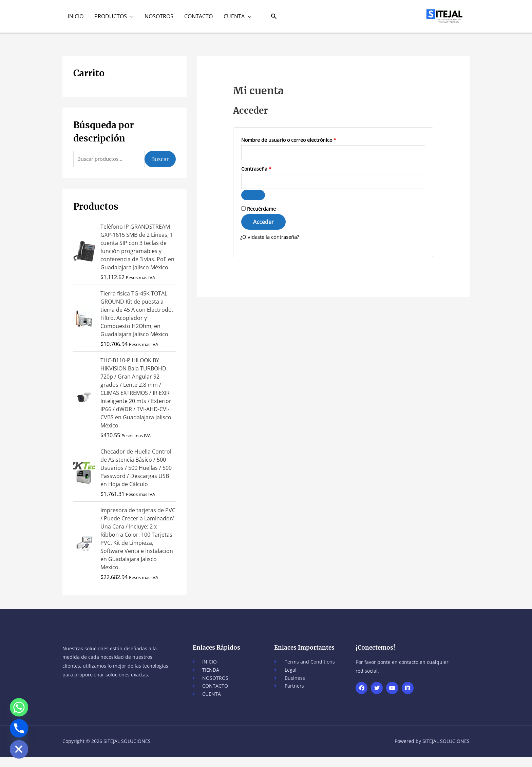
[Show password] (253, 203)
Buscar (160, 165)
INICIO (76, 19)
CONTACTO (198, 19)
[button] (274, 19)
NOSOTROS (159, 19)
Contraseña (269, 174)
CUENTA (234, 19)
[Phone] (19, 728)
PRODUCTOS (111, 19)
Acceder (263, 229)
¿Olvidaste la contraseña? (273, 244)
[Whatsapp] (19, 707)
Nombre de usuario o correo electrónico (301, 144)
